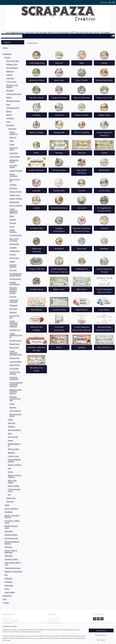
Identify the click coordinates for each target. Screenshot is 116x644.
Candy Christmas (59, 98)
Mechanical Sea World (36, 369)
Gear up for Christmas (82, 172)
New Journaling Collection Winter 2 (104, 329)
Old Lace (82, 153)
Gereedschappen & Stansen (12, 543)
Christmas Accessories (59, 329)
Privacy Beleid (7, 623)
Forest (104, 153)
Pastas (10, 440)
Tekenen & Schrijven (12, 568)
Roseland (104, 249)
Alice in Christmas (82, 98)
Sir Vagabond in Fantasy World (104, 209)
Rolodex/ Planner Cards (11, 527)
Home (5, 48)
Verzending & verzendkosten (12, 628)
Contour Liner (13, 456)
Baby (82, 63)
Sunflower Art (82, 269)
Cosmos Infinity (59, 310)
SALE (5, 599)
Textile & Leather (11, 559)
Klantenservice (7, 618)
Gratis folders (10, 592)
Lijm (9, 468)
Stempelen (9, 531)
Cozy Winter (104, 310)
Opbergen (9, 556)
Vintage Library (36, 289)
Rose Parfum (36, 310)
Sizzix (8, 122)
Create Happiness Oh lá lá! (104, 270)
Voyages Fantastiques (59, 230)
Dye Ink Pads (13, 437)
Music (36, 153)
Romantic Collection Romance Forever (82, 230)
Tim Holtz (10, 502)
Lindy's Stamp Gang (14, 94)
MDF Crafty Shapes (12, 481)
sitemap (64, 640)
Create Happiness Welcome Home (104, 291)
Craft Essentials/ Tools (14, 490)
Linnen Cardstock (11, 509)
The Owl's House (36, 98)
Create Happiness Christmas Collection (59, 270)
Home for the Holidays (36, 329)
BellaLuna (10, 71)
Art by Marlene (12, 68)
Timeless (36, 115)
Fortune (82, 191)
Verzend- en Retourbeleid (11, 625)
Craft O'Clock (11, 82)
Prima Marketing (13, 108)
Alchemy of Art (12, 64)
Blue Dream (82, 289)
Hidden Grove (104, 115)
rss (68, 640)
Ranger (9, 111)
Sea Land (82, 208)
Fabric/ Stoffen (14, 486)
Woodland (59, 249)
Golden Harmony (36, 170)
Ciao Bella (10, 78)
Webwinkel (7, 54)
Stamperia (10, 125)
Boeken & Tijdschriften (13, 571)
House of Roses (82, 115)
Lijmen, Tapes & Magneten (11, 551)
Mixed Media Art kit (14, 445)
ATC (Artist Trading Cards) (12, 522)
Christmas (8, 582)
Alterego (59, 153)
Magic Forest (59, 289)
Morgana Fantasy (13, 101)
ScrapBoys (10, 118)
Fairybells (10, 91)
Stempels (11, 427)
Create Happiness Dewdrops (104, 134)
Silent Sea (59, 115)
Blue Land (82, 249)
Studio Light (11, 498)
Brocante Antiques (59, 208)
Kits (9, 495)
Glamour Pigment (15, 465)
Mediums (11, 453)
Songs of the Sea (36, 269)
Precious (104, 228)
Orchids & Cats (36, 228)
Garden (36, 208)
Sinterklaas (9, 585)
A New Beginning (36, 63)
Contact (6, 603)
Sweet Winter (82, 310)
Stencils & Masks (14, 430)
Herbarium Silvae (36, 80)
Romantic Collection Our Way (36, 349)
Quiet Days (59, 80)
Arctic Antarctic (104, 347)
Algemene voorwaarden (10, 621)
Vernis (10, 472)
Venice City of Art (104, 98)
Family (104, 63)
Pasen (7, 589)
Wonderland (104, 170)
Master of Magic (36, 132)
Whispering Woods (104, 80)
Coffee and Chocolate (36, 250)
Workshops (7, 596)
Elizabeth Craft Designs (12, 86)
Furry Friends (82, 80)
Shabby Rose (59, 191)
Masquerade (59, 132)
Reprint (9, 115)
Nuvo (8, 104)
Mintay (9, 97)
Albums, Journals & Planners (12, 516)
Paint (10, 433)
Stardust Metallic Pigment (14, 461)
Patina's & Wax (14, 449)
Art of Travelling (82, 132)
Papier (7, 505)
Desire (59, 347)
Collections (12, 129)
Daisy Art (59, 63)
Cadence (9, 75)
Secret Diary (104, 191)
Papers (11, 420)
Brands (7, 57)
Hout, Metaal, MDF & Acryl (13, 564)
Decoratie (12, 423)
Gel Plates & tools (11, 538)
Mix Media (9, 512)
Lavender (36, 191)
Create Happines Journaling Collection (82, 329)
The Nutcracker (59, 170)
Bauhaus (82, 347)
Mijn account (106, 2)
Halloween (9, 578)
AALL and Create (13, 61)
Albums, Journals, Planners (15, 476)
